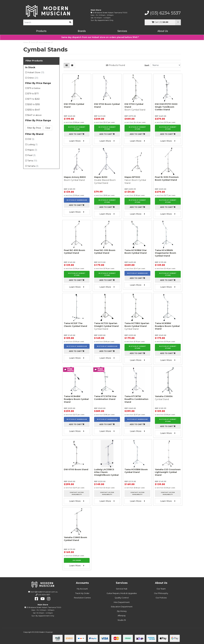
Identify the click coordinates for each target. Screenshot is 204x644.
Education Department (122, 607)
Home (26, 42)
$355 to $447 (34, 110)
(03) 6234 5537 (163, 13)
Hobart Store (36, 72)
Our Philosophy (161, 593)
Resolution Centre (82, 598)
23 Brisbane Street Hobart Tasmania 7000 (110, 13)
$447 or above (34, 115)
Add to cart (77, 134)
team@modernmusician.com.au (44, 592)
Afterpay (122, 616)
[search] (70, 22)
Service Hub (122, 589)
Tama (32, 161)
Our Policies (161, 598)
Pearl (31, 155)
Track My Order (82, 593)
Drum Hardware (45, 42)
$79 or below (34, 88)
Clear (48, 128)
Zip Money (122, 611)
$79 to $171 (33, 94)
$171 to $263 (34, 99)
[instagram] (49, 599)
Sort (147, 65)
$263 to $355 (34, 104)
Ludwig (32, 144)
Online (33, 78)
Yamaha (33, 166)
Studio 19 (122, 620)
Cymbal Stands (59, 42)
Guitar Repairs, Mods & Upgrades (122, 593)
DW (31, 139)
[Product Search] (45, 22)
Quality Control (122, 598)
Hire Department (122, 602)
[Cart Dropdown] (178, 22)
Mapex (32, 150)
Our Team (161, 589)
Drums (33, 42)
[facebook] (36, 599)
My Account (82, 589)
